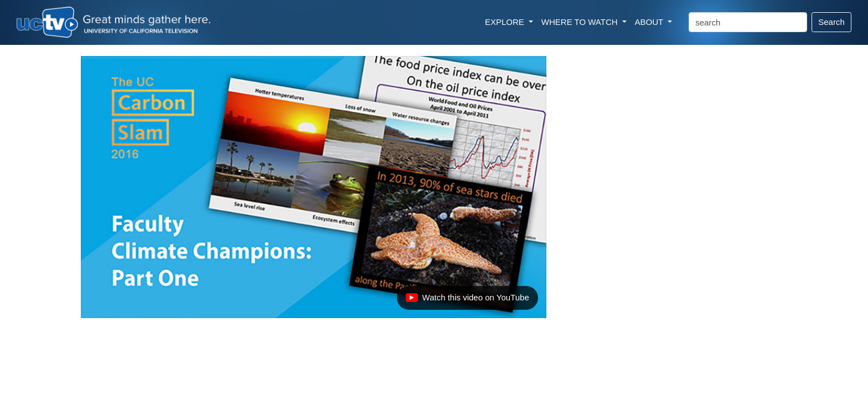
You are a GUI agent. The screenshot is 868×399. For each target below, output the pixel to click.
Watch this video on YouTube (467, 300)
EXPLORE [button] (506, 22)
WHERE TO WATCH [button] (581, 22)
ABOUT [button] (650, 22)
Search (831, 22)
